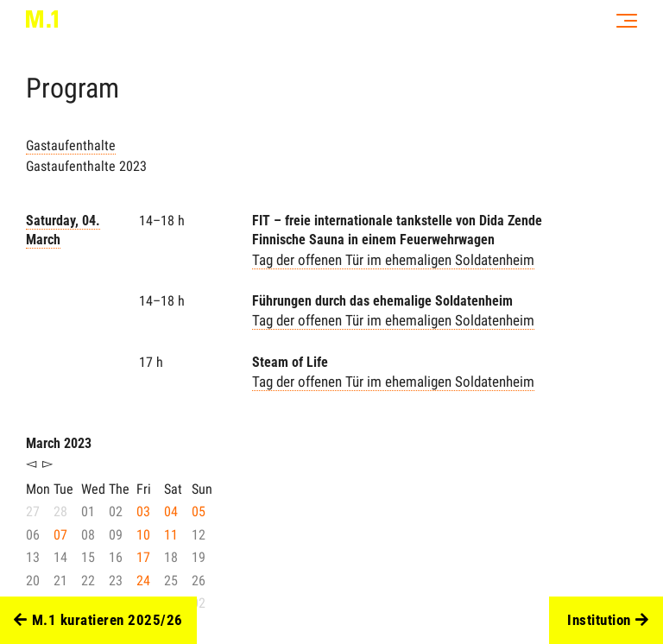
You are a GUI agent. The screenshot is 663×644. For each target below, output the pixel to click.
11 (171, 535)
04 (171, 511)
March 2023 (59, 443)
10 (143, 535)
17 (143, 557)
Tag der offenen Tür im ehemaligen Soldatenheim (393, 260)
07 (60, 535)
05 (199, 511)
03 (143, 511)
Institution (608, 621)
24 (143, 581)
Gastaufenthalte (71, 145)
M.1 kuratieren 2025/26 (98, 621)
